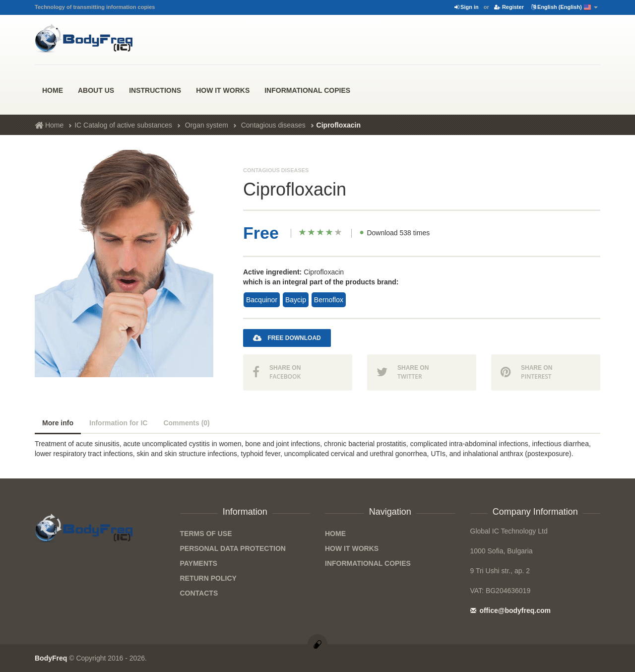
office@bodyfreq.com (510, 610)
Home (53, 90)
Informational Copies (307, 90)
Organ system (207, 125)
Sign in (467, 7)
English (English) (565, 7)
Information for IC (118, 423)
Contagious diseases (273, 125)
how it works (223, 90)
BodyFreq (51, 658)
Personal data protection (233, 548)
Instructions (155, 90)
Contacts (199, 593)
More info (58, 423)
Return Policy (208, 578)
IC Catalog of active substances (123, 125)
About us (96, 90)
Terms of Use (206, 534)
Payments (199, 563)
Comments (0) (186, 423)
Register (509, 7)
